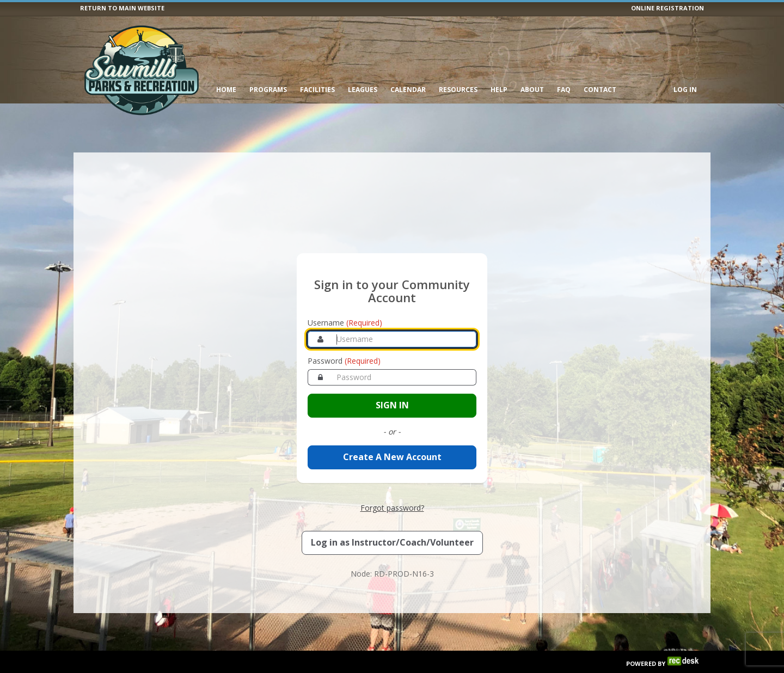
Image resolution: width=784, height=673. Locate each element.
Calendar (408, 90)
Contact (600, 90)
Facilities (317, 90)
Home (226, 90)
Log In (685, 90)
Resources (458, 90)
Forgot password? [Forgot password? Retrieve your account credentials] (392, 485)
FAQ (564, 90)
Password (344, 338)
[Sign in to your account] (392, 383)
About (532, 90)
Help (499, 90)
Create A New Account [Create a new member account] (392, 435)
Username (345, 300)
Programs (268, 90)
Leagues (363, 90)
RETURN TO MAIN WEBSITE (122, 8)
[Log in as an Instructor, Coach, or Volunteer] (392, 520)
